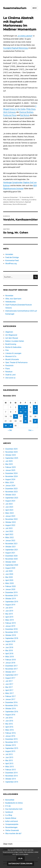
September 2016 (12, 712)
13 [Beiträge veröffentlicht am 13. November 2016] (35, 412)
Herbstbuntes (10, 302)
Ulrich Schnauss (9, 112)
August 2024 (10, 479)
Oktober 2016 (11, 709)
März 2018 (10, 657)
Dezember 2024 (11, 473)
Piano (8, 369)
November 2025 (11, 452)
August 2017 (10, 678)
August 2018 (10, 641)
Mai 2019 (9, 614)
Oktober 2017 (11, 672)
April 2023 (9, 510)
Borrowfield (10, 800)
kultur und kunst (12, 821)
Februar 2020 (10, 586)
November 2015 (11, 742)
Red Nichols (25, 115)
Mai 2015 (9, 760)
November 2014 (11, 776)
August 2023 (10, 501)
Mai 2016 (9, 724)
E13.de (8, 806)
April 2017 (9, 690)
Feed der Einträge (12, 257)
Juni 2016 (9, 721)
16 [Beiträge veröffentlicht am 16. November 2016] (16, 416)
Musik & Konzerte (13, 200)
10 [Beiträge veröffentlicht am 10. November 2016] (21, 412)
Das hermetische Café (14, 809)
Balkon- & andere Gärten (15, 341)
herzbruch (9, 812)
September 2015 (12, 748)
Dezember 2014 (11, 773)
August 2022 (10, 525)
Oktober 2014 (11, 779)
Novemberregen (11, 827)
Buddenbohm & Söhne (14, 803)
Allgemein (9, 332)
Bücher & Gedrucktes (13, 347)
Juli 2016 (9, 718)
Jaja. (20, 858)
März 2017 (10, 693)
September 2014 (12, 782)
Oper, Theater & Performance (16, 362)
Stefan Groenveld (12, 830)
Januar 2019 (10, 626)
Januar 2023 (10, 516)
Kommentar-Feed (12, 260)
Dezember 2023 (11, 489)
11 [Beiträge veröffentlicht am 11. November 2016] (25, 412)
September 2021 (12, 550)
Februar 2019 (10, 623)
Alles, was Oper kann (13, 299)
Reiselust (9, 372)
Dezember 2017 (11, 666)
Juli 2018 (9, 644)
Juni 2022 (9, 531)
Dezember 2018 (11, 629)
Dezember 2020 (11, 556)
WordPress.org (11, 264)
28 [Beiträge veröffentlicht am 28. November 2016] (6, 426)
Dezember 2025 (11, 449)
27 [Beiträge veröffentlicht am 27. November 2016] (35, 421)
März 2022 (10, 537)
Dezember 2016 (11, 702)
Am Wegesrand (11, 335)
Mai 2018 (9, 651)
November (9, 296)
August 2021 (10, 553)
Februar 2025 (10, 467)
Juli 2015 (9, 754)
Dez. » (31, 430)
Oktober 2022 (11, 522)
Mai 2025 (9, 464)
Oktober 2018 (11, 635)
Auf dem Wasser (12, 338)
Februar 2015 (10, 770)
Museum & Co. (11, 356)
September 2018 (12, 638)
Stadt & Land (10, 375)
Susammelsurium (15, 8)
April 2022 (9, 534)
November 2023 (11, 492)
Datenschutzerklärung (20, 864)
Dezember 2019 (11, 592)
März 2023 (10, 513)
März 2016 (10, 730)
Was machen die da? (13, 833)
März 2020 (10, 583)
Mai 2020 (9, 577)
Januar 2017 (10, 699)
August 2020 (10, 568)
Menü (35, 8)
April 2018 (9, 654)
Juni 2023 (9, 507)
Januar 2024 (10, 486)
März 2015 (10, 767)
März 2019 (10, 620)
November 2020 (11, 559)
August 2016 (10, 715)
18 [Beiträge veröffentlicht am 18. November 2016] (25, 416)
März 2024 (10, 482)
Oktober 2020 (11, 562)
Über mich (8, 844)
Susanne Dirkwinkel (10, 197)
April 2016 (9, 727)
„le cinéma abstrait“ (25, 36)
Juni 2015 (9, 757)
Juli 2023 (9, 504)
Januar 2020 (10, 589)
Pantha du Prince (10, 115)
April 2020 (9, 580)
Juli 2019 (9, 608)
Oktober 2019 (11, 599)
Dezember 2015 (11, 739)
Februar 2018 (10, 660)
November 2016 (11, 705)
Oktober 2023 (11, 495)
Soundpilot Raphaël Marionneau (16, 48)
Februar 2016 (10, 733)
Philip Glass (31, 109)
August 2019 (10, 605)
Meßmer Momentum (17, 202)
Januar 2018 (10, 663)
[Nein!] (38, 858)
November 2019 (11, 596)
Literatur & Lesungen (13, 353)
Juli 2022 (9, 528)
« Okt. (10, 430)
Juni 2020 (9, 574)
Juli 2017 (9, 681)
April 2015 (9, 764)
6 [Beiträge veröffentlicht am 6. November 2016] (35, 407)
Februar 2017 (10, 696)
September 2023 (12, 498)
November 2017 (11, 669)
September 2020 (12, 565)
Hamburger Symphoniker (13, 182)
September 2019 (12, 602)
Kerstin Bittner (11, 818)
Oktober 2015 (11, 745)
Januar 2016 (10, 736)
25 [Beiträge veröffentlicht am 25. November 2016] (25, 421)
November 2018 (11, 632)
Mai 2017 (9, 687)
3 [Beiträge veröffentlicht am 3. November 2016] (20, 407)
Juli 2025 (9, 461)
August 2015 (10, 751)
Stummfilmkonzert (19, 204)
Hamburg (25, 200)
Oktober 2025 (11, 455)
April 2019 (9, 617)
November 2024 (11, 476)
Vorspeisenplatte (12, 824)
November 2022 (11, 519)
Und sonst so (10, 378)
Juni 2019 (9, 611)
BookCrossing (11, 344)
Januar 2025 (10, 470)
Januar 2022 (10, 541)
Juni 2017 (9, 684)
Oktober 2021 (11, 547)
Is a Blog (9, 815)
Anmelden (9, 254)
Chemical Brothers (26, 112)
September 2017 (12, 675)
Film (5, 200)
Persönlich (9, 366)
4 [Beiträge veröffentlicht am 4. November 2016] (25, 407)
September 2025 (12, 458)
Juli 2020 (9, 571)
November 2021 (11, 544)
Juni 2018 (9, 647)
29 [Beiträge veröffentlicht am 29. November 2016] (11, 426)
